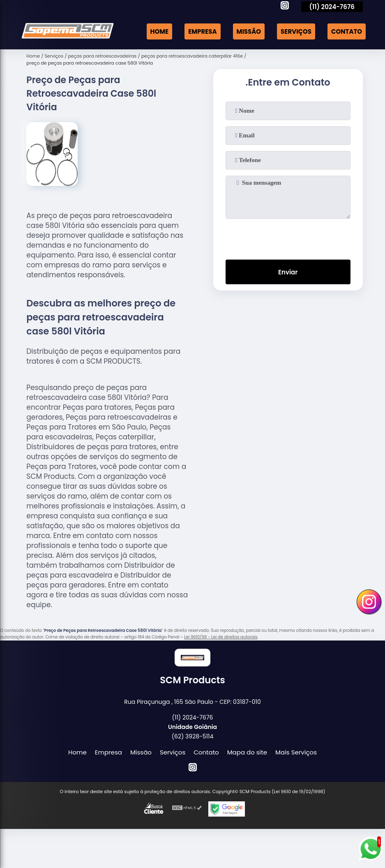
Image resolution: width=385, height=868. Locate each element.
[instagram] (285, 7)
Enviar (288, 272)
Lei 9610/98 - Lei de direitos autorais (221, 637)
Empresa (202, 31)
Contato (347, 31)
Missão (249, 31)
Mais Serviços (296, 752)
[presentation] (288, 237)
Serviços (296, 31)
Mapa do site (247, 752)
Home (160, 31)
